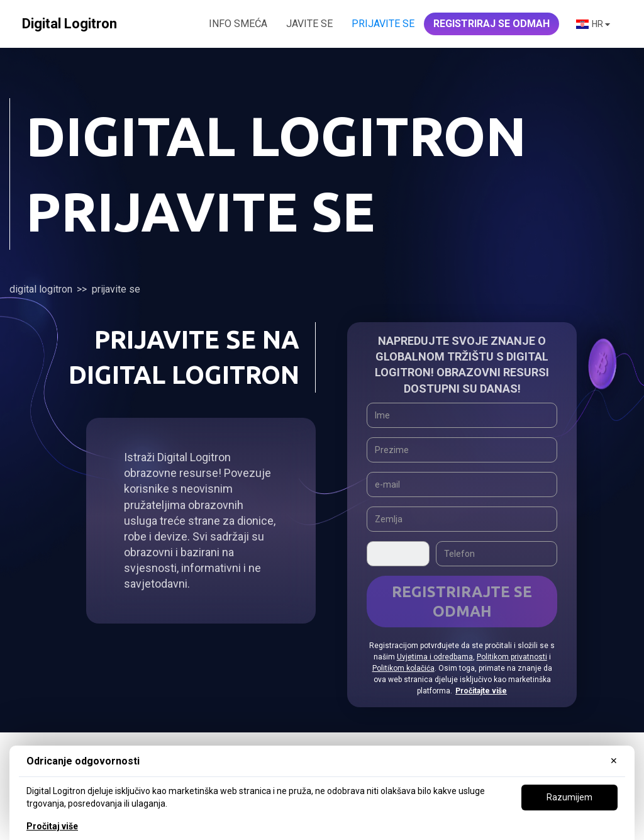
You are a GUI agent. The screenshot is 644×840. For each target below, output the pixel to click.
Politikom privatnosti (512, 657)
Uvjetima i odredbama (435, 657)
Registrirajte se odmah (462, 602)
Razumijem (569, 797)
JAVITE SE (309, 24)
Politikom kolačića (403, 668)
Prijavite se (383, 24)
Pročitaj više (52, 826)
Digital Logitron (41, 289)
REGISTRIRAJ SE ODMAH (491, 24)
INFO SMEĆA (238, 24)
